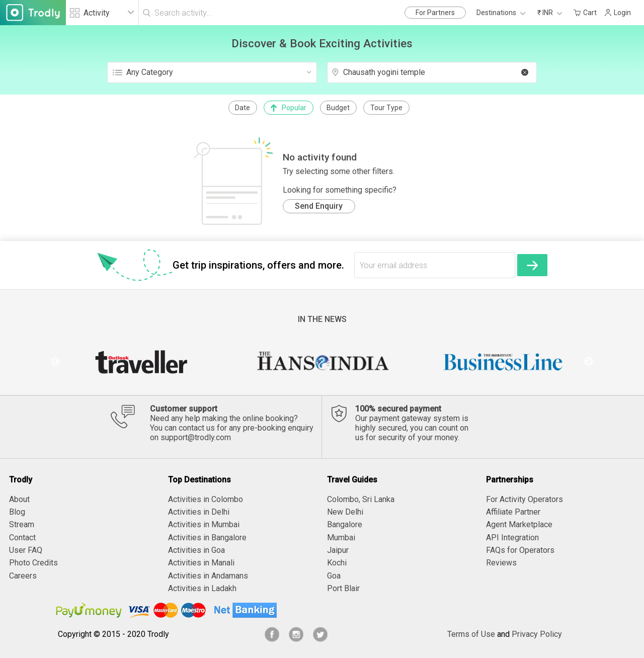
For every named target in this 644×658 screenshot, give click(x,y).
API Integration (512, 538)
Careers (23, 576)
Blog (17, 512)
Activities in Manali (201, 563)
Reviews (501, 563)
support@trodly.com (196, 437)
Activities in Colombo (206, 499)
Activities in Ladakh (202, 588)
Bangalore (345, 524)
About (19, 499)
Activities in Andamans (208, 576)
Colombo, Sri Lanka (361, 499)
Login (618, 13)
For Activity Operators (525, 499)
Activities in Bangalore (207, 538)
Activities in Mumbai (204, 524)
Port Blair (343, 588)
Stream (22, 524)
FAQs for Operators (520, 550)
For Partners (435, 13)
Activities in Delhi (199, 512)
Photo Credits (33, 563)
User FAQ (26, 550)
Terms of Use (471, 634)
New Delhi (345, 512)
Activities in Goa (196, 550)
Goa (334, 576)
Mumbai (341, 538)
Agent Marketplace (519, 524)
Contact (22, 538)
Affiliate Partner (513, 512)
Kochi (337, 563)
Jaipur (338, 550)
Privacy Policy (537, 634)
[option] (141, 362)
